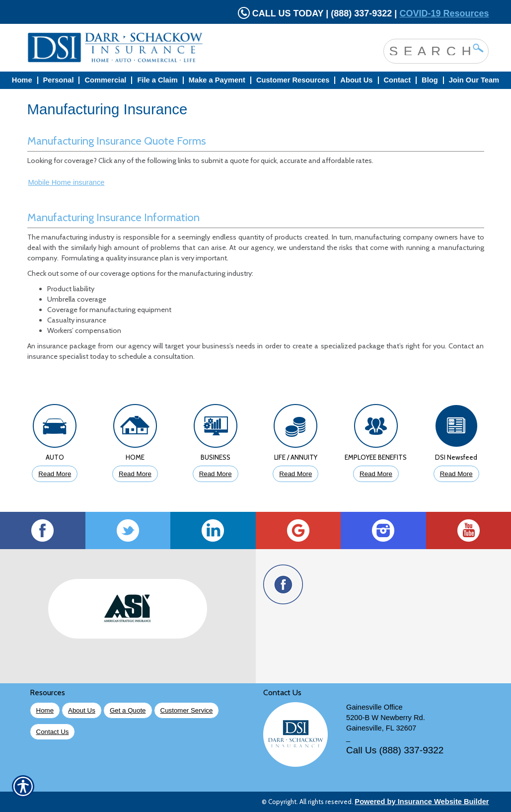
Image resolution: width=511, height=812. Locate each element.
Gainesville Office (374, 707)
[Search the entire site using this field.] (429, 50)
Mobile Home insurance (67, 182)
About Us (82, 710)
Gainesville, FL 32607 (381, 728)
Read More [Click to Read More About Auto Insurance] (55, 474)
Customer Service (187, 710)
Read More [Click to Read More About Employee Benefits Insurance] (376, 474)
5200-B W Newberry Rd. (386, 718)
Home (45, 710)
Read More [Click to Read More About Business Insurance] (216, 474)
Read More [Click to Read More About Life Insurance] (295, 474)
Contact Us (53, 732)
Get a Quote (128, 710)
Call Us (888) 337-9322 (395, 750)
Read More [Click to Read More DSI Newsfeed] (456, 474)
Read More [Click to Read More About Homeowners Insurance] (135, 474)
